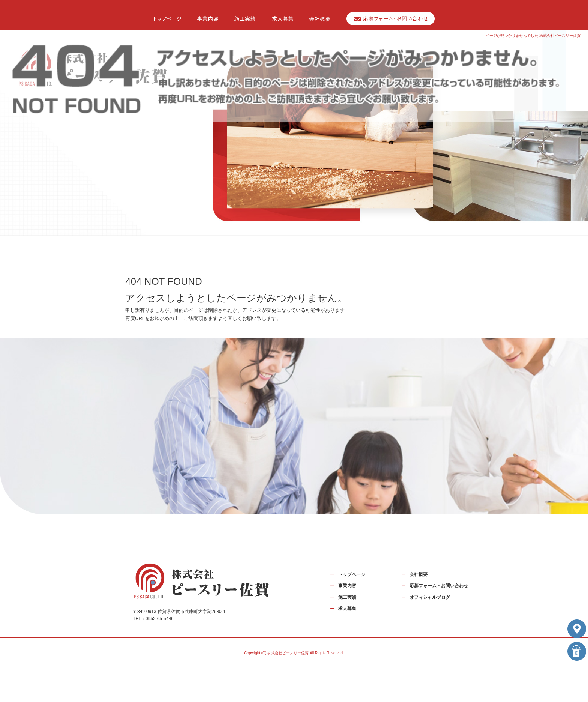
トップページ (352, 574)
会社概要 (418, 574)
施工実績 (347, 597)
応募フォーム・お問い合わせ (439, 586)
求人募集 (347, 609)
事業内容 (347, 586)
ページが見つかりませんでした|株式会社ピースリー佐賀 (533, 35)
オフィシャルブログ (430, 597)
